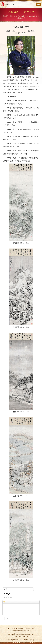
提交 (8, 619)
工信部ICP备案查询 (28, 640)
